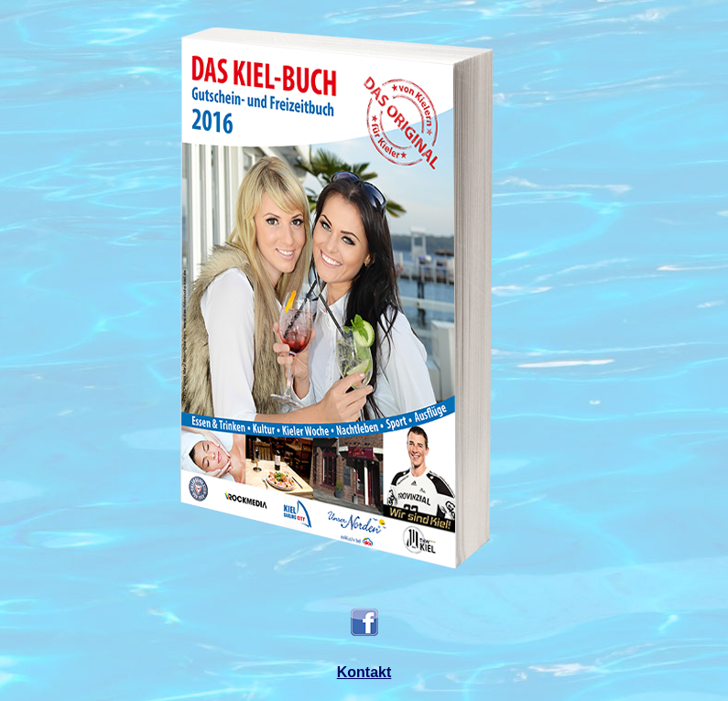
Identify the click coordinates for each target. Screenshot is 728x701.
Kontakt (364, 672)
